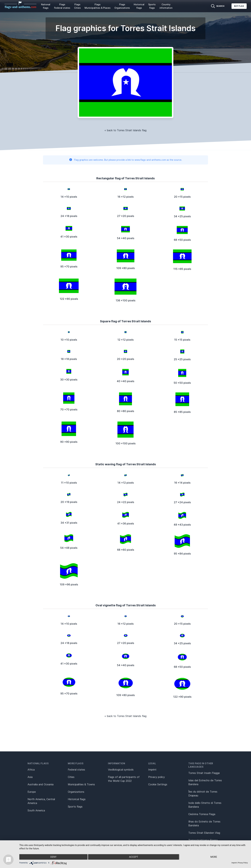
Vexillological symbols (121, 770)
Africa (31, 770)
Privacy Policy (243, 863)
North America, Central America (41, 801)
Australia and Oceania (41, 784)
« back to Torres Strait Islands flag (125, 130)
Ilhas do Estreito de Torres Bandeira (204, 823)
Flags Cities (77, 6)
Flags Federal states (62, 6)
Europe (32, 792)
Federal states (76, 770)
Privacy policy (157, 777)
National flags (46, 6)
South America (36, 810)
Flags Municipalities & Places (98, 6)
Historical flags (139, 6)
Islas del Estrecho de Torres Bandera (205, 782)
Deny (53, 857)
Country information (166, 6)
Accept (134, 857)
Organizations (76, 792)
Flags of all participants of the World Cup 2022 (124, 779)
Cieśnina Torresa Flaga (202, 814)
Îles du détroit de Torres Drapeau (203, 794)
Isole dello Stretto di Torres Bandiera (205, 805)
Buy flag (239, 6)
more (214, 857)
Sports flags (152, 6)
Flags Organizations (122, 6)
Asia (30, 777)
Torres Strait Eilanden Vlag (204, 833)
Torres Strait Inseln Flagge (204, 773)
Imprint (152, 770)
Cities (71, 777)
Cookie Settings (158, 784)
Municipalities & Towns (81, 784)
